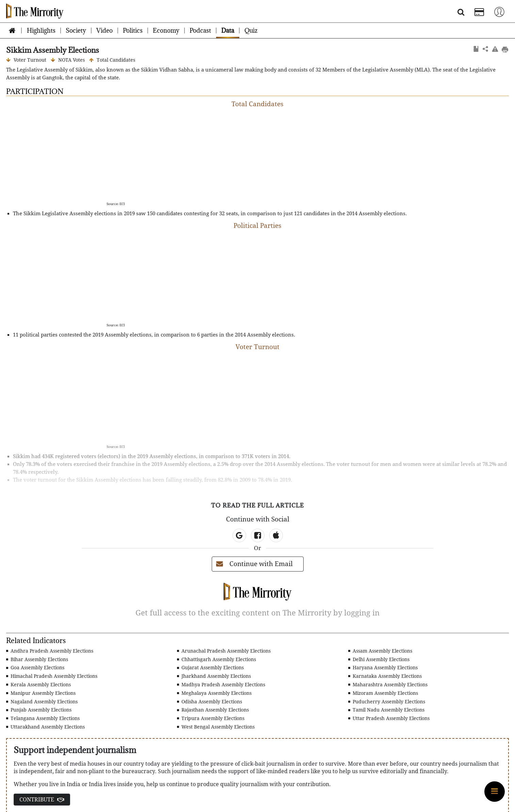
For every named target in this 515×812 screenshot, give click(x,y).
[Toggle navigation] (499, 11)
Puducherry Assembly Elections (387, 702)
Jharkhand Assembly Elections (214, 676)
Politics (133, 30)
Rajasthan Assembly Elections (213, 710)
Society (76, 30)
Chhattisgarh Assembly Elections (216, 659)
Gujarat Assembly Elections (210, 668)
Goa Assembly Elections (35, 668)
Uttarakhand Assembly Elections (45, 727)
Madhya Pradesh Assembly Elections (221, 685)
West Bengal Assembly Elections (216, 727)
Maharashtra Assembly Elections (388, 685)
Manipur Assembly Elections (41, 693)
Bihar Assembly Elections (37, 659)
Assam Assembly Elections (380, 651)
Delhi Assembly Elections (379, 659)
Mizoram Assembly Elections (383, 693)
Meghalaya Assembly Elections (214, 693)
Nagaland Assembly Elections (42, 702)
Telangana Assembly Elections (43, 718)
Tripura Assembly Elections (211, 718)
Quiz (251, 30)
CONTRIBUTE (42, 800)
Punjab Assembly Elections (39, 710)
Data (228, 30)
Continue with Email (254, 564)
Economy (166, 30)
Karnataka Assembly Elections (385, 676)
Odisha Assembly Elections (210, 702)
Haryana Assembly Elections (383, 668)
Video (104, 30)
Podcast (200, 30)
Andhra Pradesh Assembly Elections (50, 651)
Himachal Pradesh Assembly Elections (52, 676)
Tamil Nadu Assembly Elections (386, 710)
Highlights (41, 30)
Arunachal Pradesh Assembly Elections (224, 651)
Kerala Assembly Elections (38, 685)
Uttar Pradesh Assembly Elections (389, 718)
